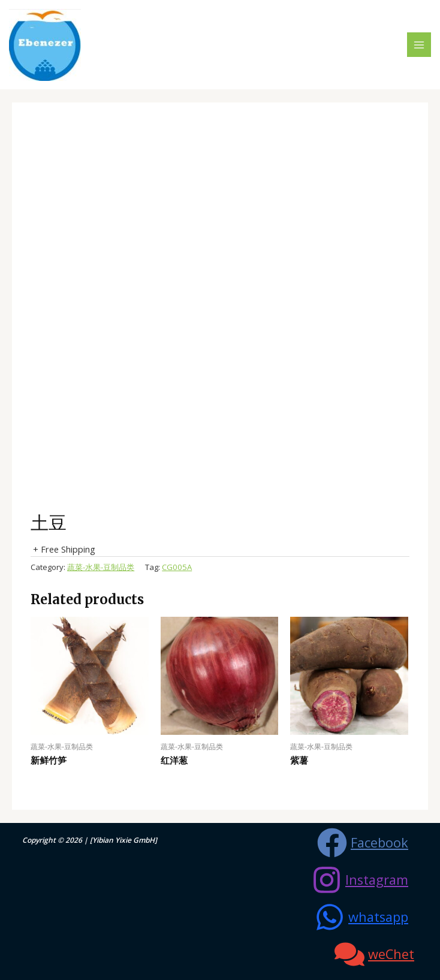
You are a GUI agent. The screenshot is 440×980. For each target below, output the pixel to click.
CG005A (177, 567)
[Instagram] (360, 880)
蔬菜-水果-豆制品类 (101, 567)
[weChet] (374, 954)
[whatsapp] (361, 917)
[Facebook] (363, 843)
